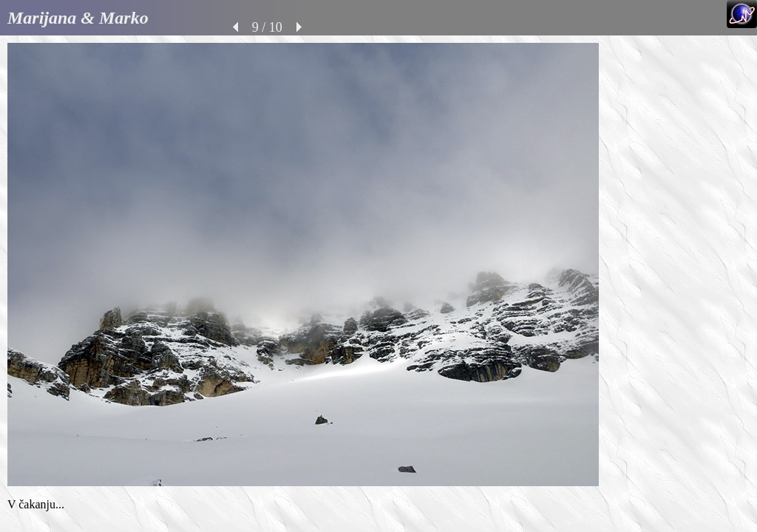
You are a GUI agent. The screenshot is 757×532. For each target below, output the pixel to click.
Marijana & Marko (78, 18)
